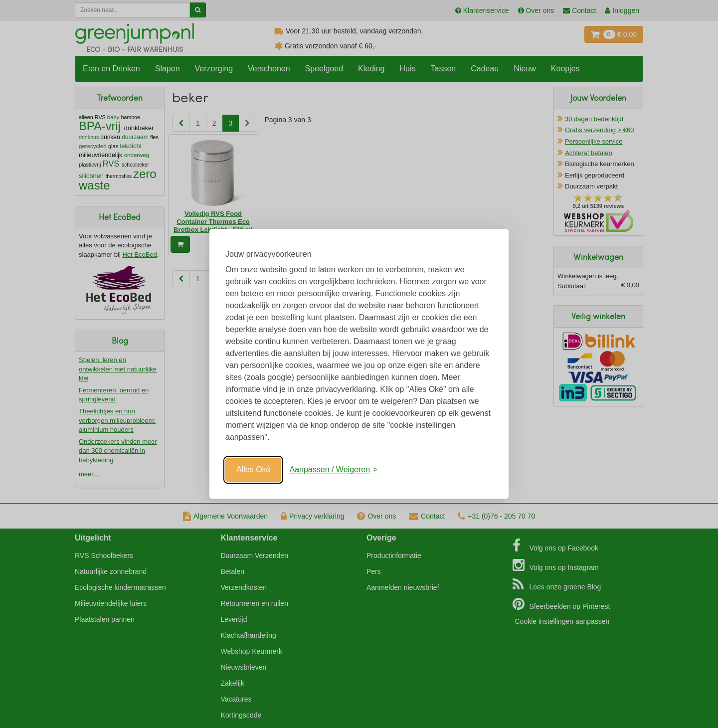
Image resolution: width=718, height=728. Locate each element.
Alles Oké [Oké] (253, 469)
